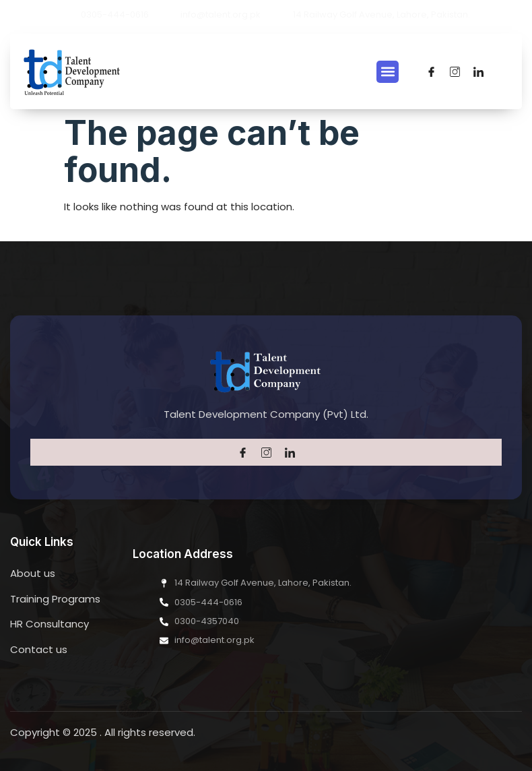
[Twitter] (455, 71)
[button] (388, 72)
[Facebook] (431, 71)
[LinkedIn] (478, 71)
